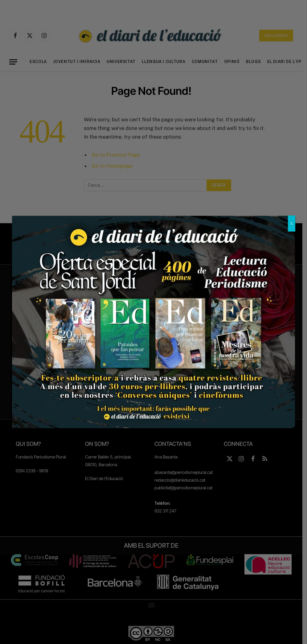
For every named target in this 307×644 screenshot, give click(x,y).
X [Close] (292, 223)
